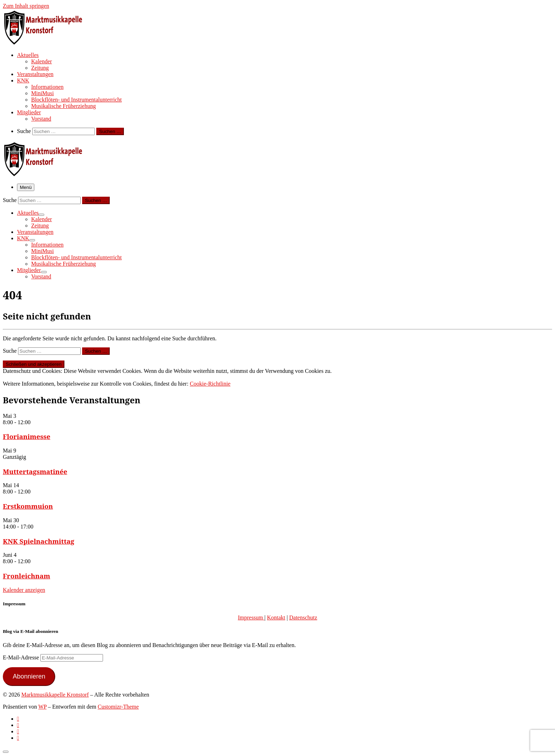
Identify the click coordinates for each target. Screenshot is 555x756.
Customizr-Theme (118, 707)
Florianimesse (27, 436)
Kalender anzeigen (24, 590)
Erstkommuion (28, 506)
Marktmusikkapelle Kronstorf (55, 695)
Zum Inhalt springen (26, 6)
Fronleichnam (27, 576)
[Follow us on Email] (18, 738)
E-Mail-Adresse (22, 657)
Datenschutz (303, 618)
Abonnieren (29, 676)
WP (42, 707)
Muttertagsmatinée (35, 471)
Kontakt (276, 618)
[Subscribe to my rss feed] (18, 719)
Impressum (251, 618)
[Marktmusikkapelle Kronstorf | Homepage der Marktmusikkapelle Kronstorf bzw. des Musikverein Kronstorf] (47, 42)
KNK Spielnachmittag (39, 541)
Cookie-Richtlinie (210, 384)
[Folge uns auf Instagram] (18, 731)
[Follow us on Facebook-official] (18, 725)
